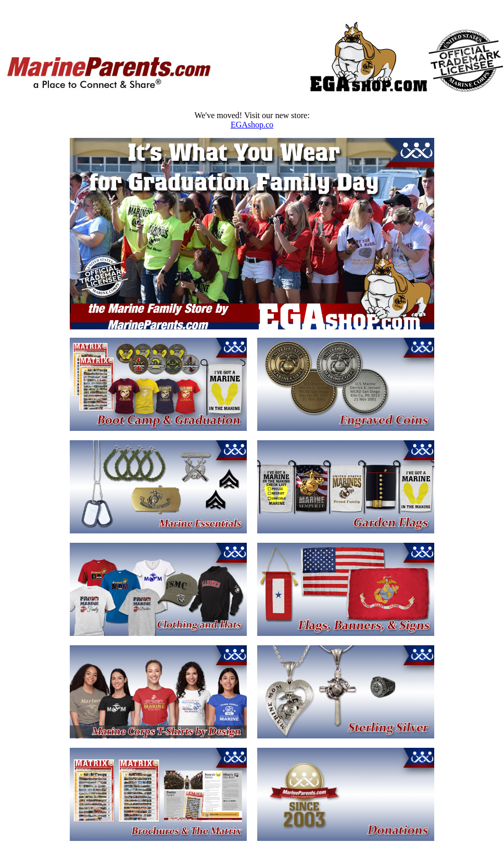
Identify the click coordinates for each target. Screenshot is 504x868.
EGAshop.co (252, 125)
